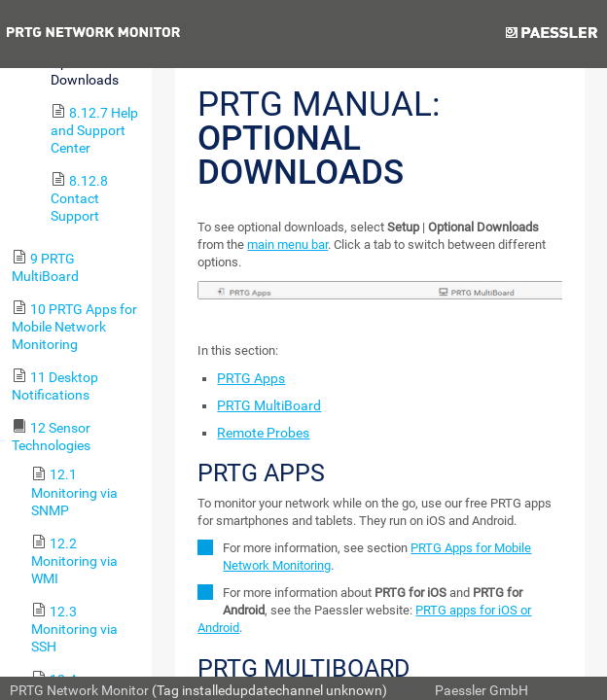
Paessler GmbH (482, 690)
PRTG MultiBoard (269, 405)
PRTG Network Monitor (79, 690)
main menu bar (287, 245)
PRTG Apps (251, 378)
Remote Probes (263, 433)
